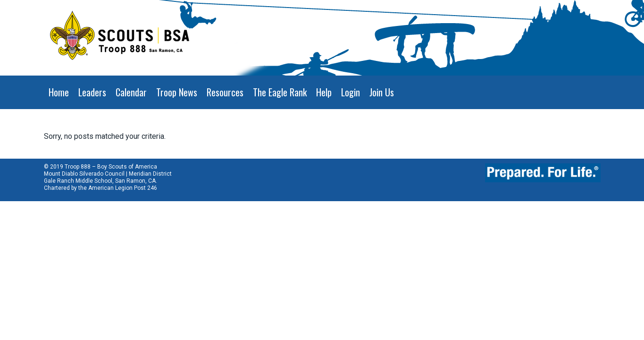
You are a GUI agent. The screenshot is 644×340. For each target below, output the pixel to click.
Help (324, 92)
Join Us (382, 92)
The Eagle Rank (280, 92)
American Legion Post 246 (123, 188)
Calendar (131, 92)
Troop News (177, 92)
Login (351, 92)
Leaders (92, 92)
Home (59, 92)
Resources (225, 92)
